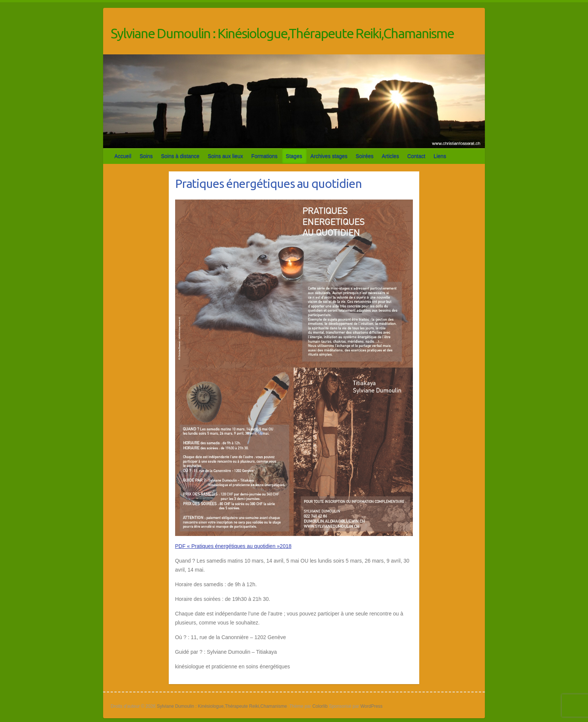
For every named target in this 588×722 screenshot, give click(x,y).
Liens (440, 156)
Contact (416, 156)
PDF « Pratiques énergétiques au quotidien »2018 (233, 546)
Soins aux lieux (225, 156)
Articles (390, 156)
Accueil (123, 156)
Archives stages (329, 156)
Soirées (365, 156)
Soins (146, 156)
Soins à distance (180, 156)
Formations (264, 156)
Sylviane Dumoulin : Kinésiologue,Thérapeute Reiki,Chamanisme (282, 33)
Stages (294, 156)
